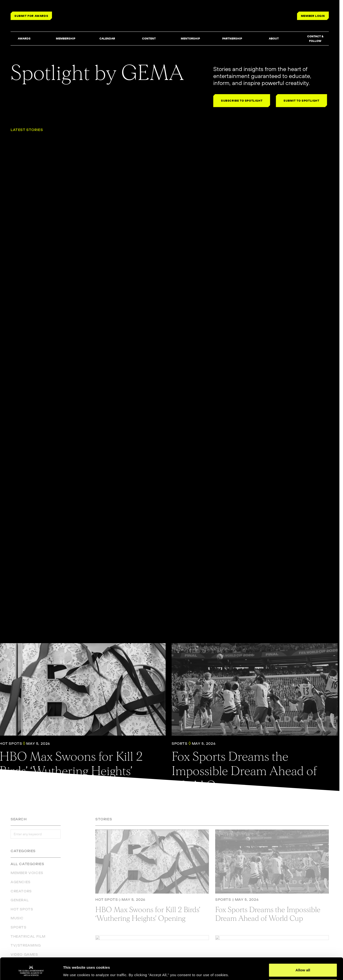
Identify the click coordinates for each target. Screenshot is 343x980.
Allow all (303, 951)
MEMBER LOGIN (313, 16)
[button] (24, 39)
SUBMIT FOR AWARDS (31, 16)
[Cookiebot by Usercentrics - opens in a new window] (31, 971)
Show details (74, 970)
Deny (303, 967)
